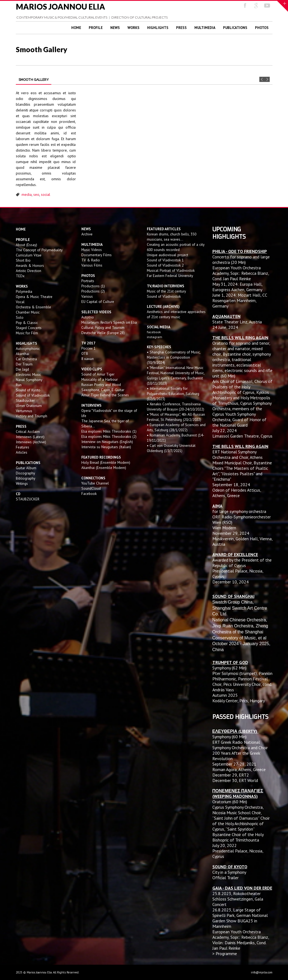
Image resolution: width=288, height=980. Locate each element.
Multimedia (205, 28)
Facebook (89, 494)
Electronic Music (28, 374)
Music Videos (92, 250)
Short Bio (23, 260)
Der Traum (24, 364)
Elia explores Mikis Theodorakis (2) (109, 436)
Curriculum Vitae (29, 255)
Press (181, 28)
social (46, 194)
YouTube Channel (95, 483)
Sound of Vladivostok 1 (165, 260)
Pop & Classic (27, 323)
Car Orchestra (26, 359)
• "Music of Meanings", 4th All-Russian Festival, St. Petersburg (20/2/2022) (176, 417)
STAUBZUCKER (28, 499)
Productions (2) (93, 291)
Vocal (20, 302)
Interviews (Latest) (30, 437)
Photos (262, 28)
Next (267, 79)
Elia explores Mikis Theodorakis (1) (109, 431)
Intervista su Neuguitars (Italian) (106, 447)
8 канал (87, 359)
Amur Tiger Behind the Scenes (105, 395)
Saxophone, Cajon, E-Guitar (103, 390)
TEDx (20, 276)
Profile (96, 28)
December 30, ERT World (235, 780)
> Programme (225, 954)
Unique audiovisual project (167, 255)
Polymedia (24, 291)
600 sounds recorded (163, 250)
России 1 (89, 348)
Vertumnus (24, 411)
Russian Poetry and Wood (101, 385)
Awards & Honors (30, 265)
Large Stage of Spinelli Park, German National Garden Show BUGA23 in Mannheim (240, 918)
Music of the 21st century (166, 291)
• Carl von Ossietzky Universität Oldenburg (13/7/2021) (171, 448)
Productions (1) (93, 286)
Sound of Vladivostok (33, 395)
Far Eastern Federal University (170, 276)
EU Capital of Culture (98, 302)
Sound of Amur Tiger (98, 374)
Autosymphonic (28, 349)
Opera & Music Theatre (34, 297)
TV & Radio (91, 260)
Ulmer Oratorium (29, 406)
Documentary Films (97, 255)
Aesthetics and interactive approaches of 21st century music (176, 314)
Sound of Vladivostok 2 (165, 265)
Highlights (158, 28)
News (115, 28)
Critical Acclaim (28, 432)
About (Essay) (26, 245)
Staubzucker (25, 400)
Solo (20, 317)
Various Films (92, 265)
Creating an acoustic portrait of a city (176, 244)
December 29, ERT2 (231, 775)
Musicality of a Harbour (100, 379)
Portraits (88, 281)
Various (87, 296)
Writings (22, 483)
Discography (25, 473)
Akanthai (23, 354)
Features (23, 447)
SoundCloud (91, 488)
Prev (262, 79)
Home (76, 28)
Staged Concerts (29, 328)
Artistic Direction (29, 271)
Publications (235, 28)
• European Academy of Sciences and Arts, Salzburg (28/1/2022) (176, 427)
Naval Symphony (29, 380)
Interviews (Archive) (31, 442)
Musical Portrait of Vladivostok (171, 270)
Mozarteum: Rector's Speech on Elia (109, 322)
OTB (85, 353)
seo (36, 194)
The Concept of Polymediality (39, 250)
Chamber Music (28, 312)
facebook (154, 332)
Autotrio (88, 317)
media (27, 194)
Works (133, 28)
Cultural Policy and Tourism (103, 327)
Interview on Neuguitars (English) (107, 442)
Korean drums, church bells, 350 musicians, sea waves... (172, 237)
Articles (22, 452)
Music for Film (27, 333)
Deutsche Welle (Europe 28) (103, 333)
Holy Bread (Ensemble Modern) (106, 462)
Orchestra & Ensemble (33, 307)
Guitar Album (26, 468)
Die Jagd (22, 369)
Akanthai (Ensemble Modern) (104, 468)
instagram (155, 337)
